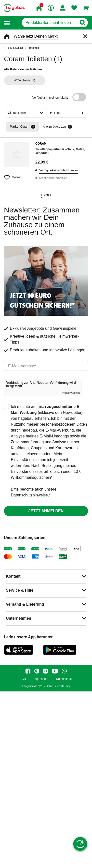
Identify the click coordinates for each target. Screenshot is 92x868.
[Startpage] (15, 8)
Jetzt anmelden (46, 511)
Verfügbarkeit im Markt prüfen (59, 170)
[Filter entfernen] (33, 127)
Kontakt (13, 576)
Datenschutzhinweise (29, 495)
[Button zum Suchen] (82, 23)
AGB (23, 679)
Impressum (41, 679)
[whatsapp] (64, 671)
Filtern (58, 113)
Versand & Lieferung (25, 604)
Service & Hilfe (20, 590)
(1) (24, 80)
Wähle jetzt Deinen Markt (36, 36)
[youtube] (55, 671)
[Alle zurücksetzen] (70, 127)
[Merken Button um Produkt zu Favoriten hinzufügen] (17, 175)
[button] (7, 23)
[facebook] (28, 671)
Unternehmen (19, 618)
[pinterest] (37, 671)
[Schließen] (85, 36)
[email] (46, 366)
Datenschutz (64, 679)
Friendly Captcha (71, 393)
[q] (49, 23)
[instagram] (46, 671)
